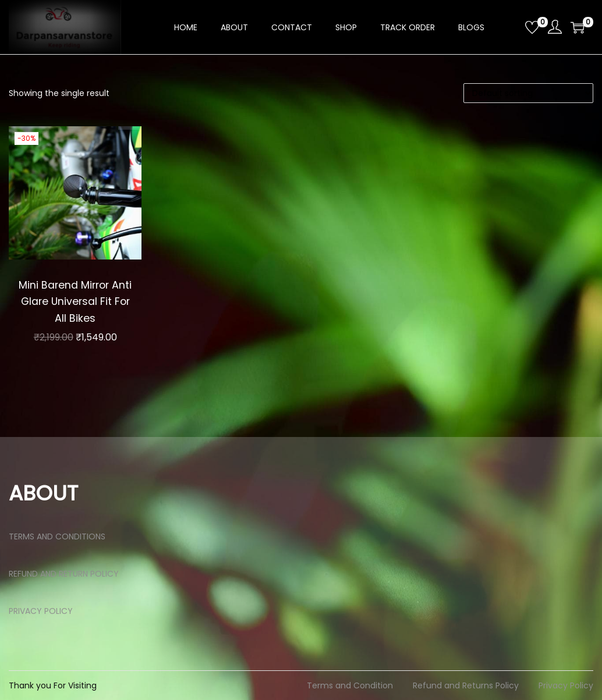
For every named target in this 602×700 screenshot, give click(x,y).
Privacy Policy (566, 685)
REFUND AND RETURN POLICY (64, 574)
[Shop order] (528, 93)
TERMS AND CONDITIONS (57, 536)
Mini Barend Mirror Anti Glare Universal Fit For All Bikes (75, 301)
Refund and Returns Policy (466, 685)
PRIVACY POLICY (41, 611)
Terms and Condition (350, 685)
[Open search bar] (512, 27)
